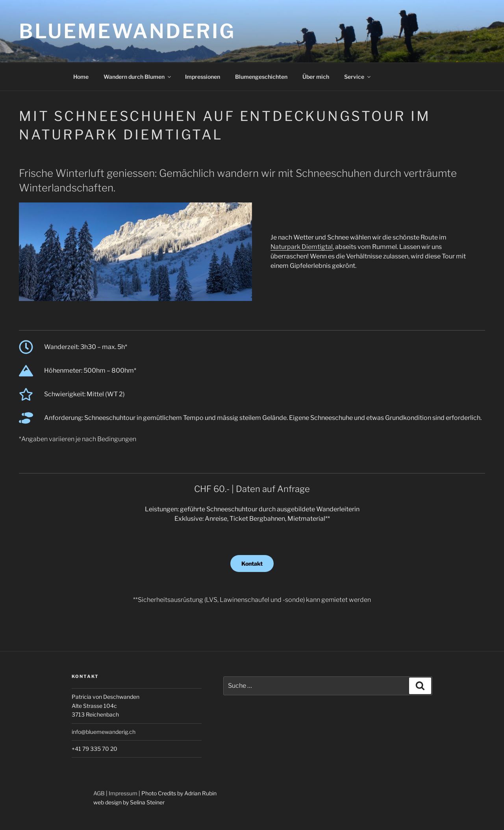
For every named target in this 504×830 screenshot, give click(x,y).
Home (81, 77)
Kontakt (252, 564)
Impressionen (203, 77)
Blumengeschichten (261, 77)
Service (358, 77)
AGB (99, 793)
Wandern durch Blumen (138, 77)
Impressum (123, 793)
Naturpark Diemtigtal (302, 247)
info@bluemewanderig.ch (104, 732)
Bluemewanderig (127, 31)
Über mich (316, 77)
